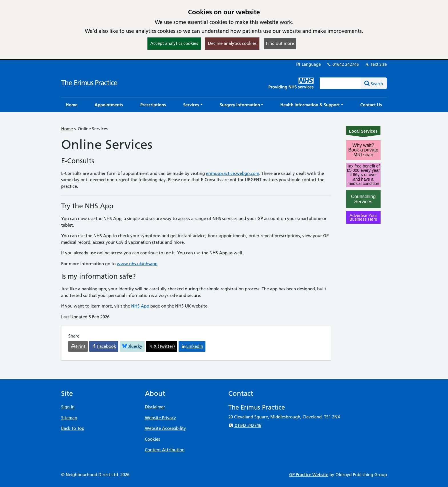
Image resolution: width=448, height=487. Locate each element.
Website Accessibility (165, 428)
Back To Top (73, 428)
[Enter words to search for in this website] (340, 83)
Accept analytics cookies (174, 43)
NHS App (140, 306)
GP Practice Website (309, 475)
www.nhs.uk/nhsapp (137, 264)
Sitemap (69, 418)
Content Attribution (165, 450)
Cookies (152, 439)
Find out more (280, 43)
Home (67, 129)
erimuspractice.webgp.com (233, 173)
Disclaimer (155, 407)
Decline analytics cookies (232, 43)
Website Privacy (160, 418)
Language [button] (308, 64)
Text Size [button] (376, 64)
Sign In (68, 407)
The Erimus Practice (89, 83)
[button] (193, 105)
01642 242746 (343, 64)
